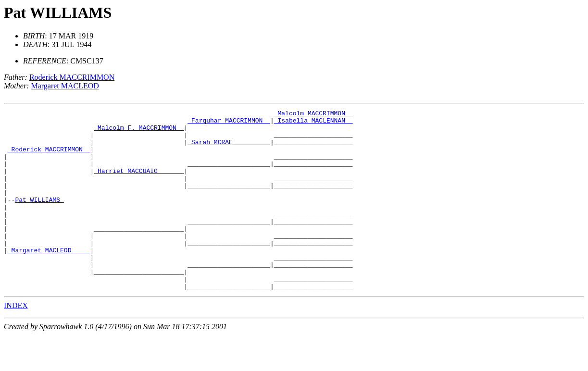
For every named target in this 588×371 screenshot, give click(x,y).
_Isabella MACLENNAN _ (313, 123)
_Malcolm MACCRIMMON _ (313, 114)
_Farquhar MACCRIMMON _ (229, 123)
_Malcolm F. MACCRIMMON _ (139, 132)
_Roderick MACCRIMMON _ (49, 158)
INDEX (16, 341)
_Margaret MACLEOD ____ (49, 279)
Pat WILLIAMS (58, 12)
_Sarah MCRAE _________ (229, 149)
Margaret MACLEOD (65, 86)
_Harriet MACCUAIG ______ (139, 184)
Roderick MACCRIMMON (72, 77)
